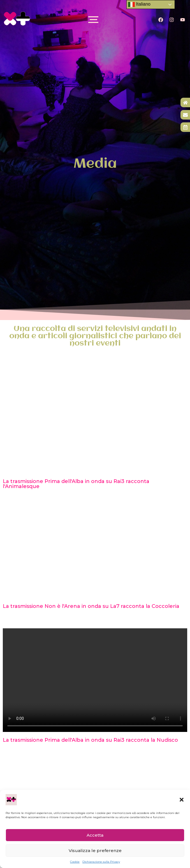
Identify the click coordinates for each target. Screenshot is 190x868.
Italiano (139, 4)
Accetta (95, 835)
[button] (182, 800)
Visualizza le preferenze (95, 851)
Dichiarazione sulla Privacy (101, 862)
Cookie (75, 862)
